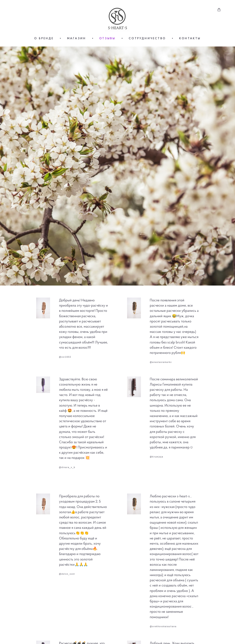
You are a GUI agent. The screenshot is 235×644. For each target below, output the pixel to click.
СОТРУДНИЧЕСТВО (147, 38)
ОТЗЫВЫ (107, 38)
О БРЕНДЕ (44, 38)
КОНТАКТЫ (190, 38)
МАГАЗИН (76, 38)
